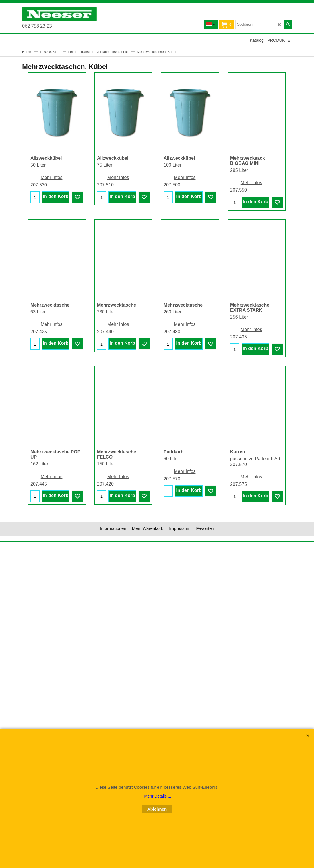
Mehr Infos (52, 177)
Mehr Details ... (158, 796)
